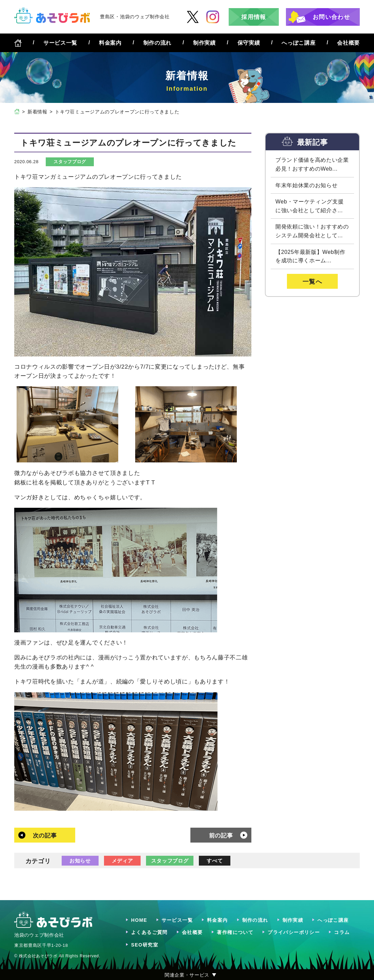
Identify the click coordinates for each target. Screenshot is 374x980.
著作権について (235, 932)
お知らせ (80, 861)
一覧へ (312, 282)
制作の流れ (157, 43)
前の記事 (221, 836)
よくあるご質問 (149, 932)
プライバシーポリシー (294, 932)
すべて (215, 861)
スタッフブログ (70, 162)
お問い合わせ (331, 17)
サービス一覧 (60, 43)
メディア (122, 861)
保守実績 (249, 43)
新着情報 (37, 112)
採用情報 (254, 17)
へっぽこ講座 (298, 43)
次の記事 (45, 836)
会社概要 (348, 43)
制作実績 (204, 43)
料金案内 (110, 43)
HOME (139, 920)
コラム (342, 932)
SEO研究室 (145, 945)
